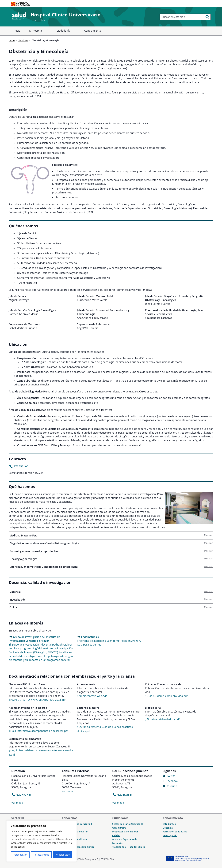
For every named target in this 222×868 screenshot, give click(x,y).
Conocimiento (95, 31)
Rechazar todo (41, 855)
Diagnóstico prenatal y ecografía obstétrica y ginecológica (111, 543)
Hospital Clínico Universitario (66, 15)
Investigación (111, 600)
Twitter (171, 776)
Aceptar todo (63, 855)
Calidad (111, 607)
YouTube (172, 786)
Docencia (111, 592)
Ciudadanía (65, 31)
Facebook (172, 781)
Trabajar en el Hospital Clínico (78, 847)
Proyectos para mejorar (125, 832)
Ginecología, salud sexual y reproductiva (111, 551)
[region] (42, 841)
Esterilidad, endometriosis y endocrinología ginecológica (111, 567)
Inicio (17, 31)
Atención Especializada (125, 839)
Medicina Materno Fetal (111, 536)
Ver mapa (17, 803)
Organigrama (119, 828)
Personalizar (20, 855)
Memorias (118, 843)
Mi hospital (38, 31)
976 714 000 (107, 859)
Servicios (23, 40)
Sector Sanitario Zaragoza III (77, 824)
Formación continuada (175, 832)
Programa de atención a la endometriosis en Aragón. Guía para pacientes (110, 641)
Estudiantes (169, 824)
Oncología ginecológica (111, 559)
